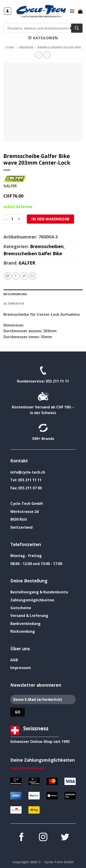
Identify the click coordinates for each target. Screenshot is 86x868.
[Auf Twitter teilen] (24, 276)
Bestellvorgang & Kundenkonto (39, 592)
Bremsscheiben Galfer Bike (59, 47)
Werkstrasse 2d (25, 512)
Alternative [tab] (14, 303)
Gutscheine (21, 608)
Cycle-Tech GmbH (27, 504)
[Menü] (72, 11)
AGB (14, 660)
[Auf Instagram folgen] (43, 838)
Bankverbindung (25, 624)
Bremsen (26, 47)
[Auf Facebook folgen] (21, 838)
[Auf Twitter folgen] (65, 838)
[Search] (77, 28)
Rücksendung (23, 631)
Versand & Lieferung (29, 616)
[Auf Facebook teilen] (16, 276)
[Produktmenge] (12, 219)
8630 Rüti (19, 519)
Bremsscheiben (47, 246)
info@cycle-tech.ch (28, 472)
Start (10, 47)
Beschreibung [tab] (15, 294)
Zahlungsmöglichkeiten (32, 600)
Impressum (21, 668)
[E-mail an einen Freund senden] (32, 276)
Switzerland (21, 527)
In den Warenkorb (50, 219)
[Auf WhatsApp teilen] (8, 276)
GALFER (27, 263)
